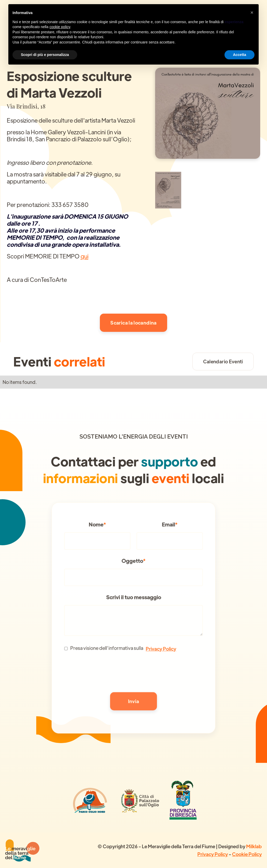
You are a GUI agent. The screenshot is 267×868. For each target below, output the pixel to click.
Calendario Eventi (223, 361)
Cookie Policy (247, 854)
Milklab (254, 846)
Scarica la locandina (133, 323)
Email (169, 525)
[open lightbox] (168, 190)
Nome (98, 525)
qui (84, 256)
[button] (252, 12)
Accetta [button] (239, 55)
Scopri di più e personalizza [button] (45, 55)
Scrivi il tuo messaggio (133, 597)
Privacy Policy (161, 648)
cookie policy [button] (60, 27)
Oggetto (134, 561)
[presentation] (104, 671)
